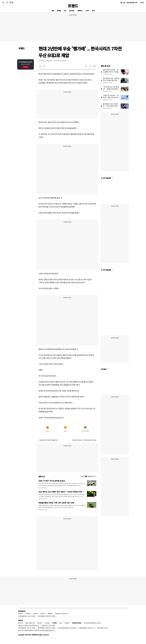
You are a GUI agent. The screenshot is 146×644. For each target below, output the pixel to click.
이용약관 (67, 623)
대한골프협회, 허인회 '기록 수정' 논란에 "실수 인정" (57, 503)
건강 (65, 11)
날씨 (93, 11)
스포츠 (87, 11)
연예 (53, 11)
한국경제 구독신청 (77, 440)
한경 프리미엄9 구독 (132, 3)
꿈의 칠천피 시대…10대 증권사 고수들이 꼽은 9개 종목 (111, 80)
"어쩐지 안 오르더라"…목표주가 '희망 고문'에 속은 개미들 (111, 97)
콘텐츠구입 (32, 623)
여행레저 (80, 11)
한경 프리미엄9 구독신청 (90, 440)
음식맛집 (72, 11)
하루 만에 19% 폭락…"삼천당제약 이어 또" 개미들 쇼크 (111, 72)
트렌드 (73, 6)
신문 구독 (123, 3)
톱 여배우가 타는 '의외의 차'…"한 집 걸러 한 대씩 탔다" (111, 106)
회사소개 (20, 614)
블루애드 (50, 614)
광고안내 (43, 614)
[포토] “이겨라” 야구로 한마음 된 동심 (52, 481)
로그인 (142, 3)
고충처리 (35, 614)
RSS (61, 623)
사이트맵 (47, 623)
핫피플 (59, 11)
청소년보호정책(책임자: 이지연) (92, 623)
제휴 (27, 623)
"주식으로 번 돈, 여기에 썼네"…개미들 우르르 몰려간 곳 (111, 89)
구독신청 (28, 614)
